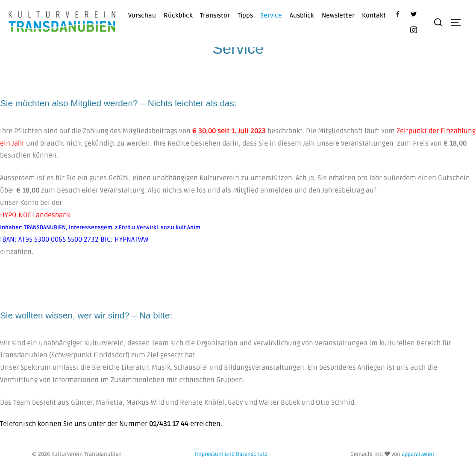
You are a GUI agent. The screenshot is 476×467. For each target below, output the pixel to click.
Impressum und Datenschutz (231, 454)
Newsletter (338, 15)
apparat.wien (418, 454)
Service (271, 15)
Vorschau (142, 15)
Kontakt (374, 15)
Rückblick (178, 15)
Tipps (245, 15)
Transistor (215, 15)
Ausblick (302, 15)
